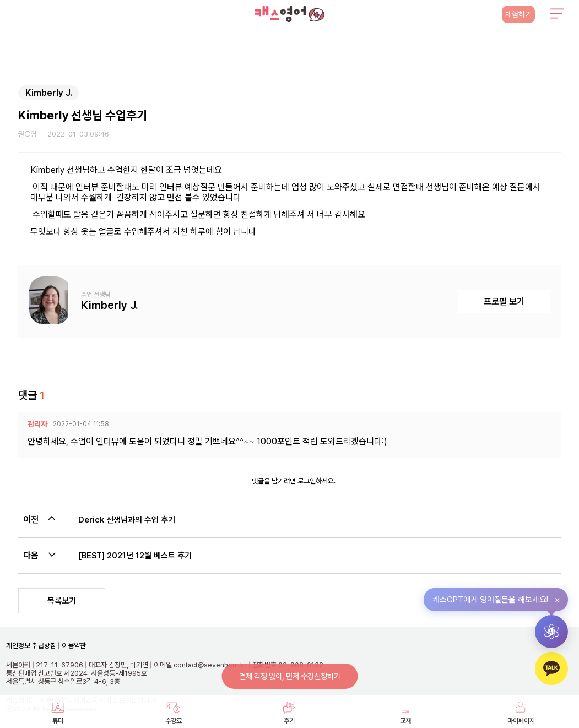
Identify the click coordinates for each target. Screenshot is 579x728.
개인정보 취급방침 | (33, 646)
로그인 (307, 481)
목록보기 (62, 601)
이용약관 (73, 646)
